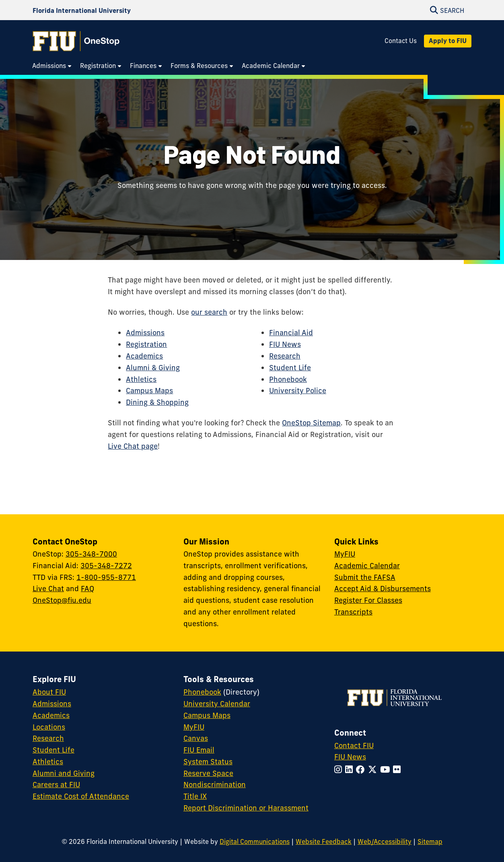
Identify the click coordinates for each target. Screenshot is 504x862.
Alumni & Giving (153, 368)
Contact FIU (354, 745)
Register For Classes (368, 600)
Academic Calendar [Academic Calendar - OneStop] (367, 566)
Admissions (145, 333)
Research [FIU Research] (48, 738)
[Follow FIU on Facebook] (362, 770)
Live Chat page (133, 446)
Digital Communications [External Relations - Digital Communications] (255, 841)
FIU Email (199, 750)
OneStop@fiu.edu (62, 600)
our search (209, 312)
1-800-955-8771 (106, 577)
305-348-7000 (91, 554)
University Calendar (217, 704)
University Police (298, 391)
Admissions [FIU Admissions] (52, 704)
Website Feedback (324, 841)
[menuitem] (52, 66)
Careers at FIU (56, 785)
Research (285, 356)
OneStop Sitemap (311, 423)
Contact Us (401, 41)
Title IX (195, 796)
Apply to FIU (448, 41)
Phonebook (288, 379)
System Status (208, 762)
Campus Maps (149, 391)
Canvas (196, 738)
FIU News (285, 344)
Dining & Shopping (157, 402)
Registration (146, 344)
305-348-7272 (106, 566)
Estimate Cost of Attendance (81, 796)
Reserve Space (208, 773)
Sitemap (430, 841)
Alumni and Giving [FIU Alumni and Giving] (64, 773)
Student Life (290, 368)
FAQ (87, 589)
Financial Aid (291, 333)
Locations (49, 727)
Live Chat (48, 589)
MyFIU (345, 554)
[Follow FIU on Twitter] (374, 770)
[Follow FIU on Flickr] (398, 770)
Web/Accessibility (385, 841)
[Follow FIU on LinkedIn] (351, 770)
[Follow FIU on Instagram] (340, 770)
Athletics (141, 379)
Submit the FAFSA (365, 577)
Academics (144, 356)
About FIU (49, 692)
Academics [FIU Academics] (51, 715)
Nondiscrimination (215, 785)
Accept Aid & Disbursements (383, 589)
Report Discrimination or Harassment (246, 808)
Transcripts (353, 612)
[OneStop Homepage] (76, 41)
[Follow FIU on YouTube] (387, 770)
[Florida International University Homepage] (82, 10)
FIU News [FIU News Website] (350, 757)
